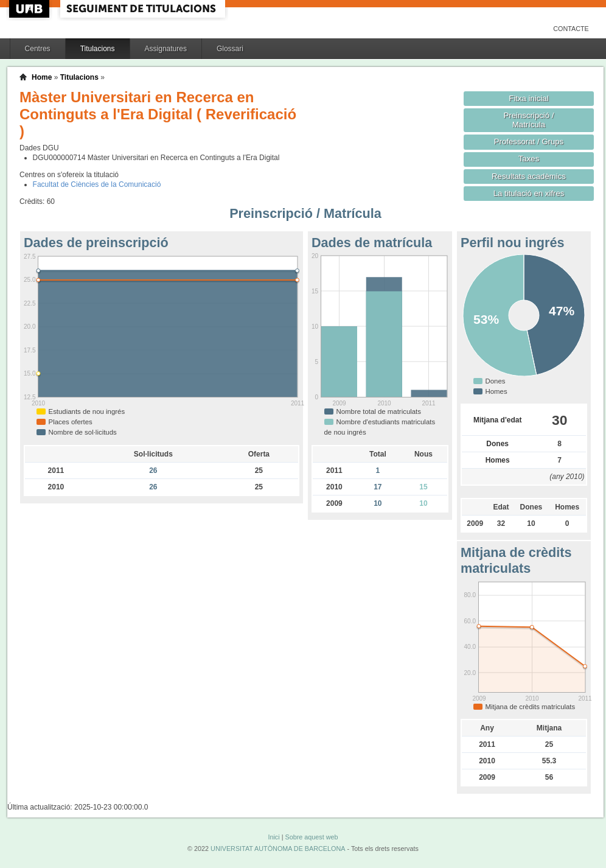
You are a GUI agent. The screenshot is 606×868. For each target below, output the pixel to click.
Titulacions (98, 49)
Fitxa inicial (528, 98)
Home (42, 77)
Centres (38, 49)
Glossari (230, 49)
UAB (30, 9)
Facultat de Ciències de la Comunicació (97, 184)
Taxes (529, 159)
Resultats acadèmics (529, 176)
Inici (273, 837)
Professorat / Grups (529, 142)
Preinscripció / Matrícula (529, 120)
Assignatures (166, 49)
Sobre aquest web (311, 837)
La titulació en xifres (529, 193)
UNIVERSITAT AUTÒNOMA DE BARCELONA (278, 849)
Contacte (571, 29)
